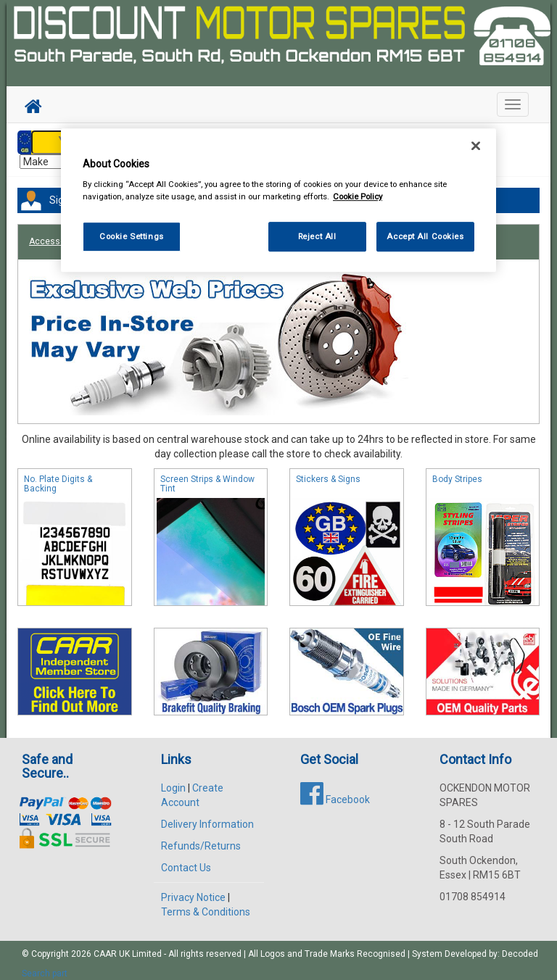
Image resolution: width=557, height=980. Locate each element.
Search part (45, 966)
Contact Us (186, 860)
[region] (278, 200)
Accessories (55, 234)
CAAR (105, 947)
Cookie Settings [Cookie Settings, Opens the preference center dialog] (132, 236)
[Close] (476, 146)
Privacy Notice (193, 890)
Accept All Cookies (425, 236)
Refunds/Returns (201, 839)
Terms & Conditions (206, 905)
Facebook (335, 792)
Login (173, 781)
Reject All (317, 236)
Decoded (520, 947)
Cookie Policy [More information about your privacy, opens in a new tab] (358, 197)
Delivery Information (207, 817)
